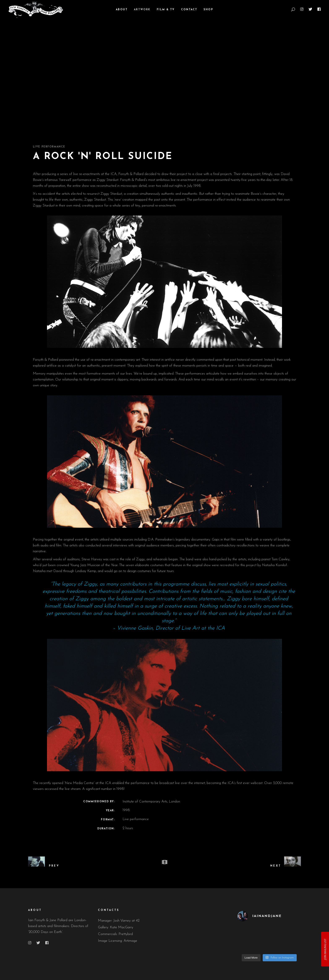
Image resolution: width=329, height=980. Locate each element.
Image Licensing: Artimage (118, 941)
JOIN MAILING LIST (325, 949)
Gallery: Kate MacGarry (116, 927)
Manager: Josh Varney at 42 (119, 921)
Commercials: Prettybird (115, 934)
